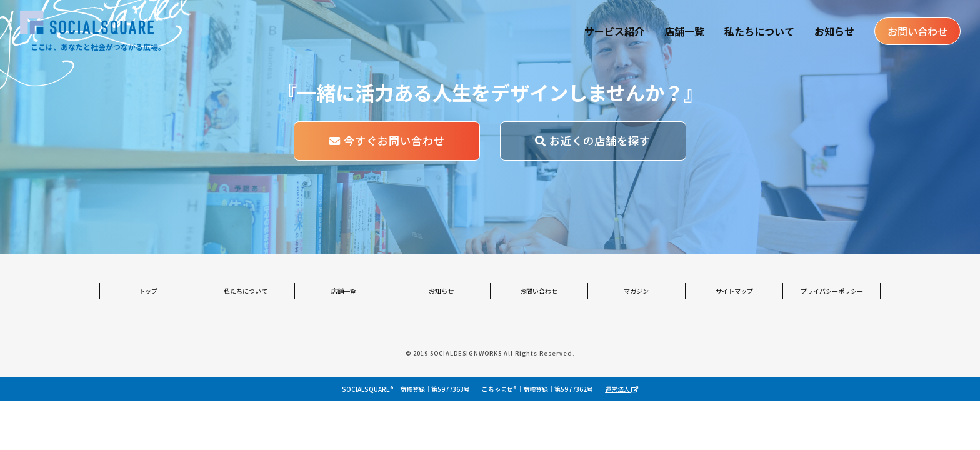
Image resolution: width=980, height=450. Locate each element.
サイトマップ (734, 291)
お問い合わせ (917, 31)
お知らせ (834, 31)
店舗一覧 (684, 31)
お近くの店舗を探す (593, 140)
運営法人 (622, 389)
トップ (148, 291)
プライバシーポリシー (832, 291)
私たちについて (759, 31)
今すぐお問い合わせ (387, 140)
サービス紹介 (614, 31)
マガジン (636, 291)
